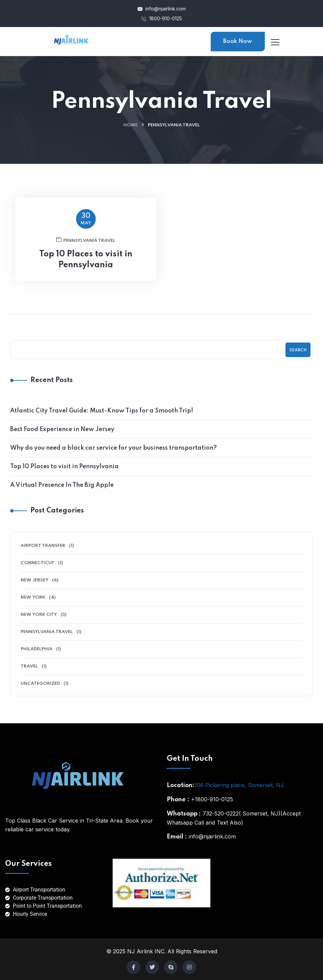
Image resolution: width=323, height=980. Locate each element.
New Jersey (34, 580)
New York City (39, 615)
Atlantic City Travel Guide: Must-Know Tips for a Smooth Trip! (102, 411)
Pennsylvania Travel (86, 247)
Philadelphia (37, 649)
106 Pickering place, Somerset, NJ (239, 785)
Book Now (238, 41)
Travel (29, 666)
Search (298, 350)
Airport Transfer (43, 546)
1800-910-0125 (162, 18)
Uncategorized (40, 684)
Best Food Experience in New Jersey (62, 429)
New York (33, 597)
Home (131, 125)
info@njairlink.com (162, 9)
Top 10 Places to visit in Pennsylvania (86, 266)
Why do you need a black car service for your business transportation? (113, 448)
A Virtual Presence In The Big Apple (62, 485)
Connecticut (38, 563)
